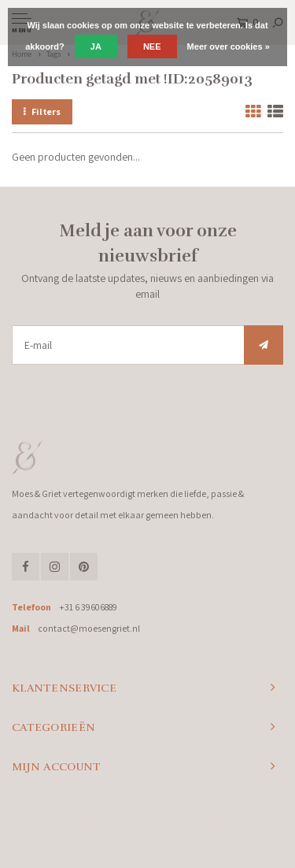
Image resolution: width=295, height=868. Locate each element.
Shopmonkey (147, 838)
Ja (96, 46)
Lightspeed (205, 825)
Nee (152, 46)
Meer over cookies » (229, 46)
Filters (42, 111)
